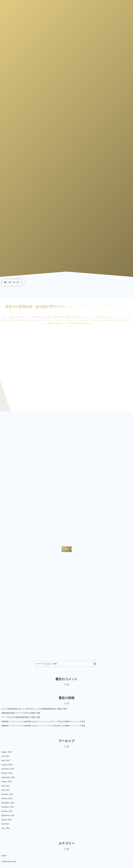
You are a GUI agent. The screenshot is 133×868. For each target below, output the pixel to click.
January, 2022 (7, 800)
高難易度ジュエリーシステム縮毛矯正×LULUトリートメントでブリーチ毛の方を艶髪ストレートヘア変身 (43, 723)
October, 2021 (7, 813)
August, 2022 (6, 783)
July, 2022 (5, 788)
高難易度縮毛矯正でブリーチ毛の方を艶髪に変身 (21, 715)
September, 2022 (8, 779)
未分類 (4, 858)
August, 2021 (6, 821)
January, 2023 (7, 766)
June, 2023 (6, 762)
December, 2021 (8, 805)
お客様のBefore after (9, 863)
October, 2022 (7, 775)
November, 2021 (8, 809)
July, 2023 (5, 758)
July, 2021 (5, 826)
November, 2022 (8, 771)
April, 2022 (6, 792)
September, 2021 (8, 817)
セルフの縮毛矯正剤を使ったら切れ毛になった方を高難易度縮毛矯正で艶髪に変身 (34, 711)
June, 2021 (6, 830)
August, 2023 (6, 754)
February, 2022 (7, 796)
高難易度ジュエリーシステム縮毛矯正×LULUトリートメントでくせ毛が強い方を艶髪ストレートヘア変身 (43, 728)
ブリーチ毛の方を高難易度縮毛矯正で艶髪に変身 (21, 719)
